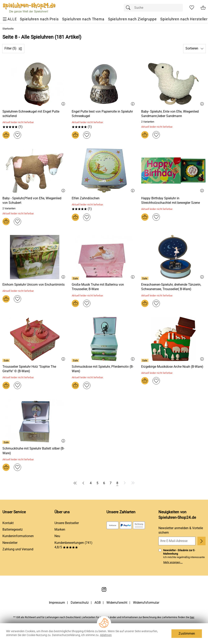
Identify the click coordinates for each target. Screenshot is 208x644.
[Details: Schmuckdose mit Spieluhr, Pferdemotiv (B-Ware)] (76, 360)
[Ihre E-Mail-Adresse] (177, 541)
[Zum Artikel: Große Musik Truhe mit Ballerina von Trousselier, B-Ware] (104, 287)
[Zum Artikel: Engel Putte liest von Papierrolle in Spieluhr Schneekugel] (104, 114)
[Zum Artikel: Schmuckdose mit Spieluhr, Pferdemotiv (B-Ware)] (104, 369)
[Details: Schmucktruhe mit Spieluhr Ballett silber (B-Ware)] (7, 442)
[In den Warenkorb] (6, 135)
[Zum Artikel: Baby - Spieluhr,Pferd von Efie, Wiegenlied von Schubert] (35, 171)
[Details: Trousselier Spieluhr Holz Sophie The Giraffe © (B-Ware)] (7, 360)
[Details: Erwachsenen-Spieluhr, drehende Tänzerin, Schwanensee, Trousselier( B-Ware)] (145, 278)
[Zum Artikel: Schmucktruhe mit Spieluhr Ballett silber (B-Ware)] (35, 451)
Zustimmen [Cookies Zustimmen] (187, 634)
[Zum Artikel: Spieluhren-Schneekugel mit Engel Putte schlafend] (35, 114)
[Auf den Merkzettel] (17, 135)
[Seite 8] (117, 483)
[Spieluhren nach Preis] (39, 19)
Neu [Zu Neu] (57, 536)
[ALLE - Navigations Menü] (10, 19)
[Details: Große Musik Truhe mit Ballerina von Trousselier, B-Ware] (76, 278)
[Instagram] (104, 589)
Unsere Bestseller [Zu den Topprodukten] (67, 523)
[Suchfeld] (153, 8)
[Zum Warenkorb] (203, 8)
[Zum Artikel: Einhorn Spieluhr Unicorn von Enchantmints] (34, 285)
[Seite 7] (111, 483)
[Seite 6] (104, 483)
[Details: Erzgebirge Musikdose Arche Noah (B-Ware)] (145, 360)
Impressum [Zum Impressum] (57, 603)
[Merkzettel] (192, 8)
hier (192, 617)
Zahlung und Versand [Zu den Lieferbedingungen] (18, 549)
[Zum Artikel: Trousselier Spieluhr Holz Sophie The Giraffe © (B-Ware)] (35, 369)
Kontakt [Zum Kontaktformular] (8, 523)
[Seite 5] (97, 483)
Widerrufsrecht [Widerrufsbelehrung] (117, 603)
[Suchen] (129, 8)
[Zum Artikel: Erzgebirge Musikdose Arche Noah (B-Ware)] (172, 367)
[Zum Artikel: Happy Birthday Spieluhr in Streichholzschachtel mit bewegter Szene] (173, 201)
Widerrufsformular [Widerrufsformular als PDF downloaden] (146, 603)
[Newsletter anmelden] (201, 541)
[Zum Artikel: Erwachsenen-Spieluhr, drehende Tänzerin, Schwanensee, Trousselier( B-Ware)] (173, 287)
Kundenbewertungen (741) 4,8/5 (73, 545)
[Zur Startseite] (29, 8)
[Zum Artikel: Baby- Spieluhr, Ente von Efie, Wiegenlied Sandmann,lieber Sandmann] (173, 84)
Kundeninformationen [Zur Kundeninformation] (18, 536)
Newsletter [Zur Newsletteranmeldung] (10, 543)
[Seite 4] (91, 483)
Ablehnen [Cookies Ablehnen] (106, 635)
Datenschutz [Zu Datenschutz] (80, 603)
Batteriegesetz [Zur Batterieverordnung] (13, 529)
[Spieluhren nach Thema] (83, 19)
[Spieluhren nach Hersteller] (184, 19)
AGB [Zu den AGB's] (98, 603)
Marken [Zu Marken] (60, 529)
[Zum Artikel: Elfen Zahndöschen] (86, 198)
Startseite (8, 29)
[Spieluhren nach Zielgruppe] (132, 19)
